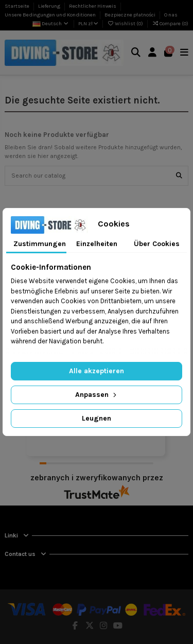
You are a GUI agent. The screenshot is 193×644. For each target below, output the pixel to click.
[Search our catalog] (179, 176)
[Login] (153, 53)
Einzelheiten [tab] (97, 244)
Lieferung (50, 6)
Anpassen (97, 395)
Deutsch (51, 24)
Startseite (17, 6)
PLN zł (88, 24)
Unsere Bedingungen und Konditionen (51, 15)
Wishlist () (126, 24)
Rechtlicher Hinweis (93, 6)
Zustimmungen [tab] (40, 244)
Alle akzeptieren (97, 371)
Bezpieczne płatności (130, 15)
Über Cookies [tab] (157, 244)
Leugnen (97, 418)
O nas (171, 15)
